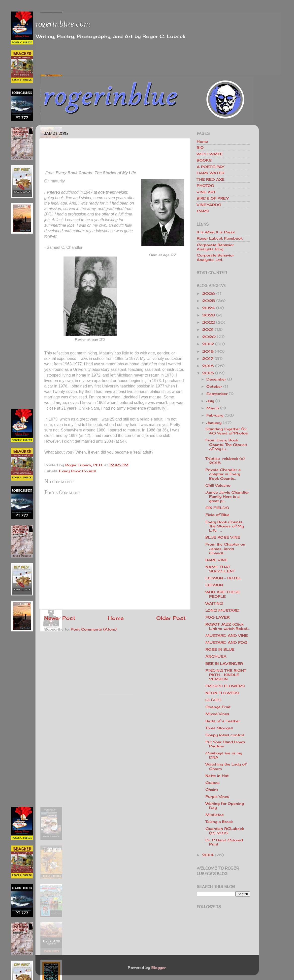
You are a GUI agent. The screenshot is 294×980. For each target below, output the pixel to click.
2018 (208, 351)
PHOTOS (205, 186)
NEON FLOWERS (222, 693)
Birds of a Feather (223, 721)
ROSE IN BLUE (220, 649)
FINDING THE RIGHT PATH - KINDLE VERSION (226, 675)
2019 (208, 344)
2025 (209, 301)
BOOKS (204, 160)
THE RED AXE (211, 179)
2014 (208, 855)
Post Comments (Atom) (94, 629)
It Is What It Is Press (216, 232)
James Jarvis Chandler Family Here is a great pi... (227, 497)
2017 (208, 359)
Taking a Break (219, 822)
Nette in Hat (217, 776)
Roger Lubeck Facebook (220, 238)
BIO (200, 148)
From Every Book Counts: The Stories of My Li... (226, 444)
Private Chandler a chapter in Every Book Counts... (223, 474)
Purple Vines (217, 796)
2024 (209, 308)
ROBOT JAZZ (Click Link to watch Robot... (228, 626)
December (216, 379)
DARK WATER (211, 173)
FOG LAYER (217, 617)
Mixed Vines (217, 714)
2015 (208, 373)
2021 (208, 329)
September (217, 394)
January (214, 423)
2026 (209, 293)
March (213, 408)
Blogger (159, 967)
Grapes (212, 783)
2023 (209, 315)
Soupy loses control (225, 735)
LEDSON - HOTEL (223, 578)
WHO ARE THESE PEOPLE (223, 594)
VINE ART (206, 192)
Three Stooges (219, 728)
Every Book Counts (78, 471)
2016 (208, 366)
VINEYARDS (209, 205)
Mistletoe (215, 815)
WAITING (214, 603)
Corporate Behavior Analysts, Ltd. (215, 257)
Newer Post (60, 618)
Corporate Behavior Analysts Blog (215, 247)
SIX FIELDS (217, 508)
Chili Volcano (218, 485)
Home (116, 618)
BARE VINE (216, 560)
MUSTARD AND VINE (227, 635)
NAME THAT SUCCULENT (220, 569)
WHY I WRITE (210, 154)
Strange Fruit (218, 707)
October (214, 386)
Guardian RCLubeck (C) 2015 (225, 831)
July (210, 401)
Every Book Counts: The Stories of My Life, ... (225, 526)
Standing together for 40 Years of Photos (227, 431)
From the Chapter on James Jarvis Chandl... (225, 549)
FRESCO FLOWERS (225, 686)
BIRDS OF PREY (213, 198)
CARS (203, 211)
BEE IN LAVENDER (224, 663)
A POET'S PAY (210, 167)
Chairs (212, 789)
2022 (209, 322)
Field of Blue (217, 515)
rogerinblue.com (63, 24)
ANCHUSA (216, 656)
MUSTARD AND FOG (226, 642)
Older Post (171, 618)
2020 (209, 337)
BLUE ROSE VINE (223, 537)
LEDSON (214, 585)
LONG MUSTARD (222, 610)
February (215, 415)
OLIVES (213, 700)
